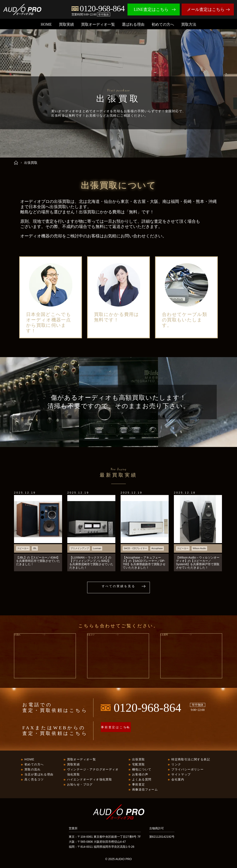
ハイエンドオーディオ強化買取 (90, 780)
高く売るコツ (34, 780)
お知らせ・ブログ (80, 785)
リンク (176, 765)
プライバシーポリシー (187, 770)
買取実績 (66, 24)
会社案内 (178, 780)
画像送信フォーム (145, 790)
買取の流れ (32, 770)
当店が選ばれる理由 (39, 775)
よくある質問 (142, 780)
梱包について (142, 770)
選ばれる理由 (133, 24)
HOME (46, 24)
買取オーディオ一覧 (98, 24)
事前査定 (139, 785)
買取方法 (189, 24)
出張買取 (139, 760)
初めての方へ (163, 24)
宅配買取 (139, 765)
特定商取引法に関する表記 (191, 760)
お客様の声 (140, 775)
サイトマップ (181, 775)
